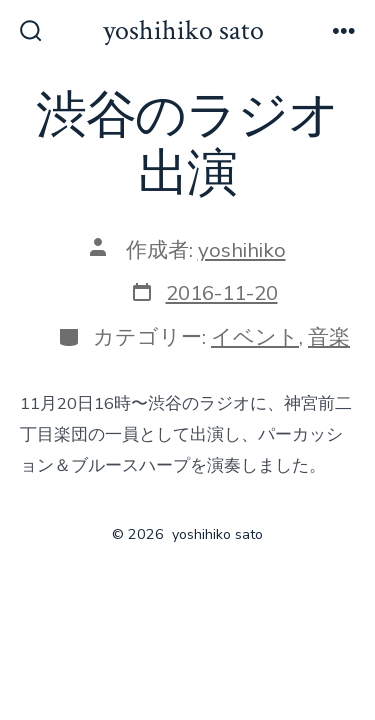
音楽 (329, 337)
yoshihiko (242, 250)
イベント (255, 337)
